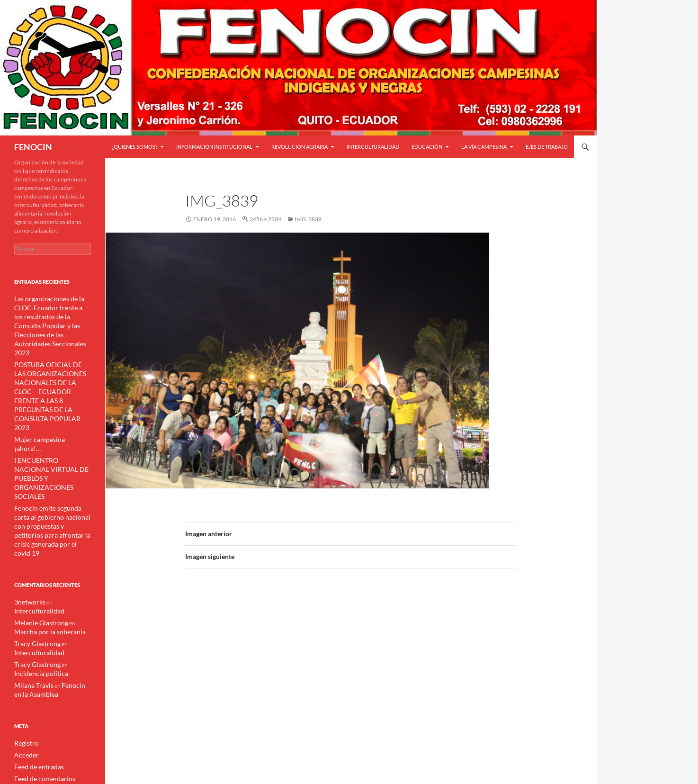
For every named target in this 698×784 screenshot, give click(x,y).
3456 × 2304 (265, 219)
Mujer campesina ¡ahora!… (47, 398)
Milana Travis (31, 608)
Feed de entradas (35, 688)
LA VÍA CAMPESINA (484, 147)
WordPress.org (33, 711)
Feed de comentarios (40, 699)
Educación (427, 147)
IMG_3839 (308, 219)
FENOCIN (33, 147)
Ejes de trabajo (547, 147)
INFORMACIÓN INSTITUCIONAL (214, 147)
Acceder (25, 677)
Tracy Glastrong (34, 569)
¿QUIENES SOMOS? (134, 147)
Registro (25, 665)
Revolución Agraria (300, 147)
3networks (27, 529)
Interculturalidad (373, 147)
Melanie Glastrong (37, 549)
